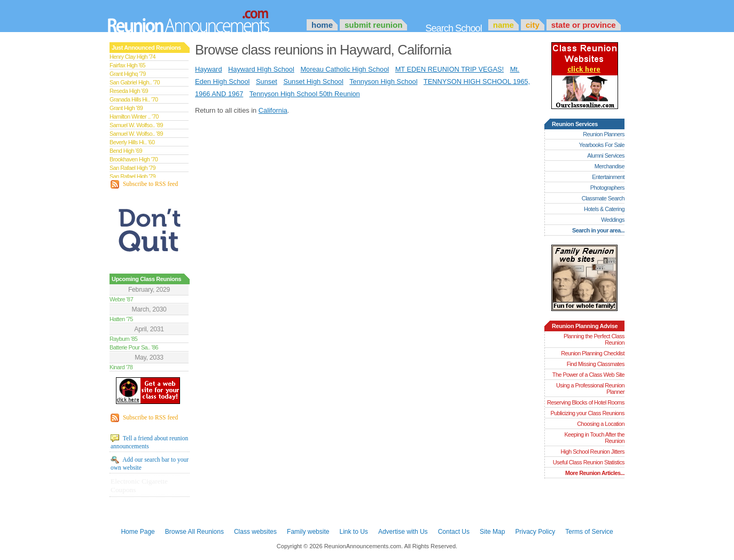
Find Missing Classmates (596, 364)
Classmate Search (603, 198)
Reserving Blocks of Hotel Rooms (586, 402)
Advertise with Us (403, 532)
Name (503, 25)
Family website (308, 532)
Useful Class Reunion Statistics (589, 462)
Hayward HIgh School (261, 69)
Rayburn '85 (123, 339)
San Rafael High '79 (132, 168)
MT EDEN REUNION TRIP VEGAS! (450, 69)
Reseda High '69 (129, 91)
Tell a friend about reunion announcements (149, 442)
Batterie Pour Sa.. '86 (134, 347)
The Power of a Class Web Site (588, 375)
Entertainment (608, 177)
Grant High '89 (126, 108)
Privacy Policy (536, 532)
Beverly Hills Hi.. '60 (132, 142)
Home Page (138, 532)
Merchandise (610, 166)
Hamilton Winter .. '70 (134, 116)
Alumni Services (606, 155)
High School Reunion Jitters (592, 452)
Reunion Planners (604, 134)
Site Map (492, 532)
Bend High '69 (126, 151)
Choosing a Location (601, 424)
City (533, 25)
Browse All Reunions (194, 532)
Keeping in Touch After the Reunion (594, 438)
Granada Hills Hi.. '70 (134, 99)
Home (322, 25)
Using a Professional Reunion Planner (590, 388)
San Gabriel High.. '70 (135, 82)
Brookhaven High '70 (134, 159)
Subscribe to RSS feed (144, 184)
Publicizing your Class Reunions (588, 413)
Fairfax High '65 (127, 65)
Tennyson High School (383, 81)
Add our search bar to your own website (150, 463)
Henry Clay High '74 (132, 57)
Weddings (613, 220)
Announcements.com (203, 19)
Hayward (209, 69)
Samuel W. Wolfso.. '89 (136, 125)
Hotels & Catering (604, 209)
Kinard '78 (121, 367)
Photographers (607, 188)
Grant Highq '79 (128, 74)
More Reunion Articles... (595, 473)
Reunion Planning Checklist (593, 353)
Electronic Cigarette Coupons (139, 485)
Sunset (267, 81)
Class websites (255, 532)
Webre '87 (121, 299)
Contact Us (454, 532)
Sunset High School (313, 81)
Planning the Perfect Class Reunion (594, 339)
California (273, 110)
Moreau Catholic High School (345, 69)
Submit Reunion (373, 25)
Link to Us (353, 532)
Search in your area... (598, 230)
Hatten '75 (121, 319)
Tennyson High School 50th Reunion (305, 94)
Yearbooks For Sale (602, 145)
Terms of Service (589, 532)
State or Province (584, 25)
